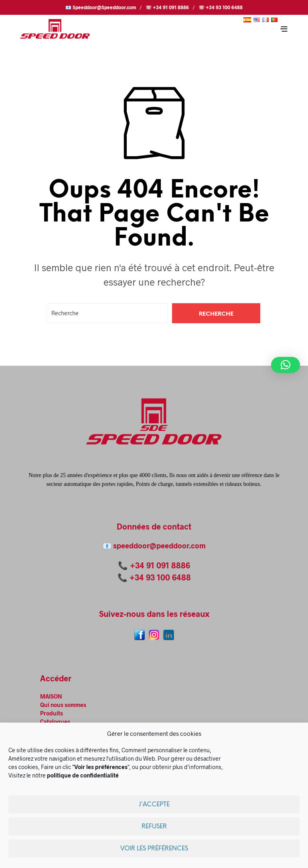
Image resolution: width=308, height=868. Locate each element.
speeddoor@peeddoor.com (159, 546)
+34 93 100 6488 (160, 577)
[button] (286, 365)
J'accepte (154, 805)
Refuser (154, 827)
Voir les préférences (154, 849)
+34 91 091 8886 (160, 565)
